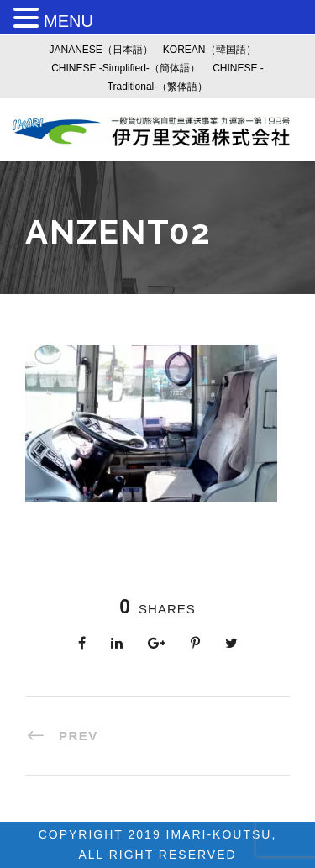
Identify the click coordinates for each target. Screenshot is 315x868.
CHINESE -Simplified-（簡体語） (126, 68)
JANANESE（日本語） (100, 50)
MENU (68, 21)
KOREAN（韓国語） (210, 50)
